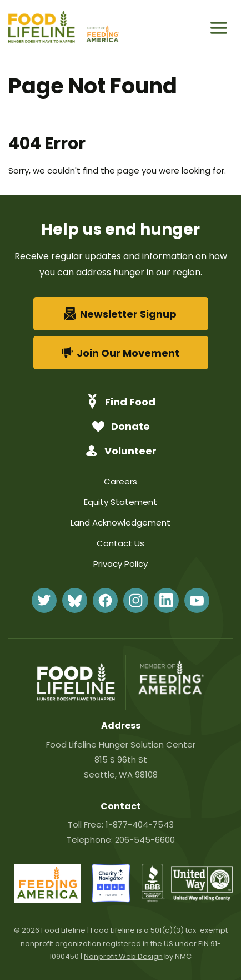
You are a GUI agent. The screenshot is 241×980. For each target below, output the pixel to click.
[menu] (219, 28)
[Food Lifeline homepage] (46, 28)
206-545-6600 (145, 840)
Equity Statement (120, 502)
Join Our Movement (121, 353)
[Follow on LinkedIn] (166, 600)
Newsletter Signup (121, 314)
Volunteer (121, 451)
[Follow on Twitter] (44, 600)
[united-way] (202, 898)
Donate (121, 426)
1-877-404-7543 (140, 825)
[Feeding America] (102, 28)
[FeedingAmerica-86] (47, 900)
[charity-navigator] (111, 900)
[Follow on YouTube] (197, 600)
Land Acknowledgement (120, 523)
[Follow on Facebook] (105, 600)
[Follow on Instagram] (136, 600)
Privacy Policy (120, 564)
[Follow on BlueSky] (75, 600)
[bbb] (154, 900)
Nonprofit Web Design (123, 956)
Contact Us (120, 543)
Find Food (120, 402)
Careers (120, 481)
